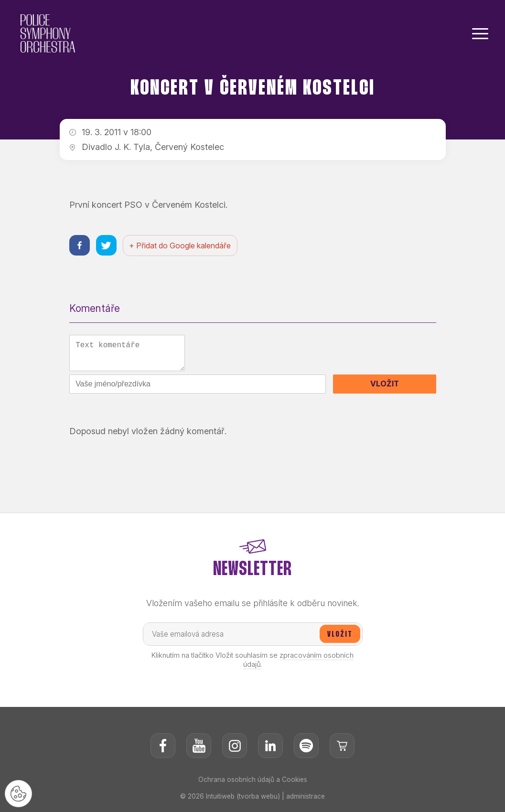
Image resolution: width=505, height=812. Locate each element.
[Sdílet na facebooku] (80, 246)
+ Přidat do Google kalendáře (182, 246)
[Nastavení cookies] (19, 793)
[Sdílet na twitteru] (108, 246)
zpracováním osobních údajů (299, 663)
